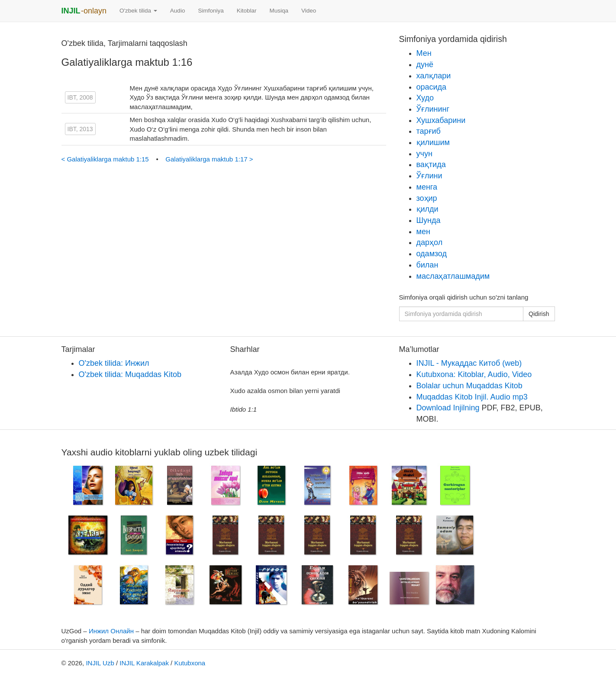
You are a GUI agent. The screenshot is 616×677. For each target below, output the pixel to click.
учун (424, 154)
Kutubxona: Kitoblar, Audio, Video (474, 374)
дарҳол (430, 242)
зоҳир (427, 198)
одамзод (432, 254)
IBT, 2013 (80, 129)
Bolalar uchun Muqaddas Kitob (469, 386)
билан (427, 265)
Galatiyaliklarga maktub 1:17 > (209, 159)
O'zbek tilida (138, 11)
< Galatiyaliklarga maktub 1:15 (106, 159)
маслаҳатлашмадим (453, 276)
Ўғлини (429, 176)
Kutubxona (190, 663)
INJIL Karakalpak (144, 663)
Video (309, 11)
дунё (425, 64)
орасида (432, 87)
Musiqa (279, 11)
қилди (427, 209)
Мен (424, 53)
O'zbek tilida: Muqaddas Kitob (130, 374)
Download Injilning (448, 408)
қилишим (433, 142)
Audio (178, 11)
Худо (425, 98)
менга (427, 187)
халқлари (434, 76)
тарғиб (429, 131)
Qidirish (539, 314)
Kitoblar (247, 11)
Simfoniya (211, 11)
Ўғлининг (433, 109)
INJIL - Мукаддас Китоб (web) (469, 363)
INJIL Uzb (100, 663)
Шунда (429, 220)
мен (423, 232)
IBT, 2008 (80, 97)
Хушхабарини (441, 120)
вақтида (431, 164)
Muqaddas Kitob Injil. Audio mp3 (472, 397)
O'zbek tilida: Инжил (114, 363)
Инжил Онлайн (111, 631)
